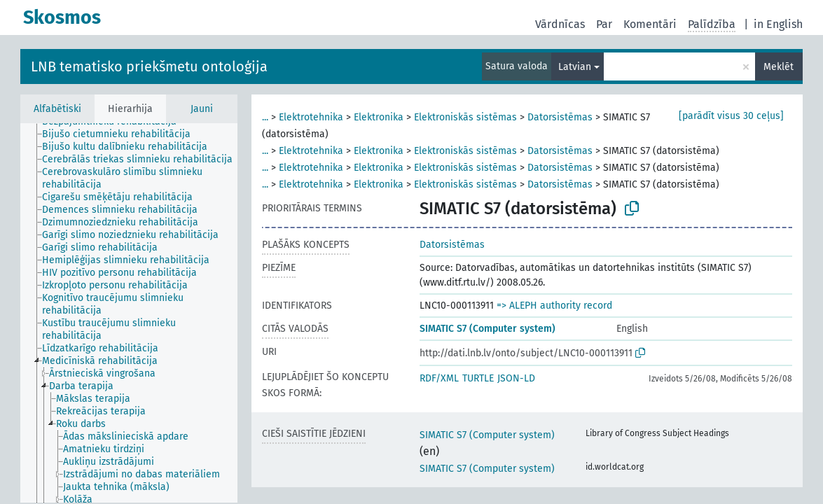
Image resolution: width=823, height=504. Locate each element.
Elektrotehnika (311, 117)
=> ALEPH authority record (554, 306)
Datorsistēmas (560, 117)
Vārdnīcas (560, 24)
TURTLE (478, 378)
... (265, 117)
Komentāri (650, 24)
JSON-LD (516, 378)
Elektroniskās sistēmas (465, 117)
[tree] (129, 313)
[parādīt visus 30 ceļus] (731, 116)
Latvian (575, 67)
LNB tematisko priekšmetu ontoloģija (149, 66)
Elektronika (379, 117)
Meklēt (779, 67)
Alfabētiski (57, 109)
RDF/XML (439, 378)
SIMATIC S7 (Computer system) (487, 329)
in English (778, 24)
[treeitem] (122, 134)
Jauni (202, 109)
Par (604, 24)
